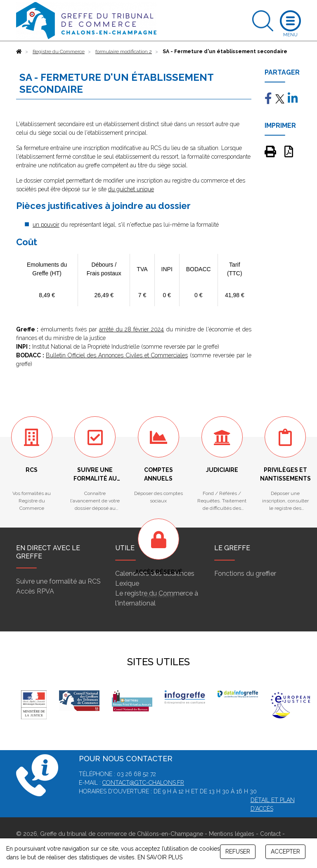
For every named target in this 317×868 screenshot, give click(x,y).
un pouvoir (46, 225)
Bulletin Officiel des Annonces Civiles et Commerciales (117, 355)
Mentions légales (232, 834)
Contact (270, 834)
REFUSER (238, 852)
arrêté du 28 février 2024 (131, 329)
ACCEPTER (285, 852)
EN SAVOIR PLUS (160, 857)
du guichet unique (131, 189)
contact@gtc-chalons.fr (143, 783)
